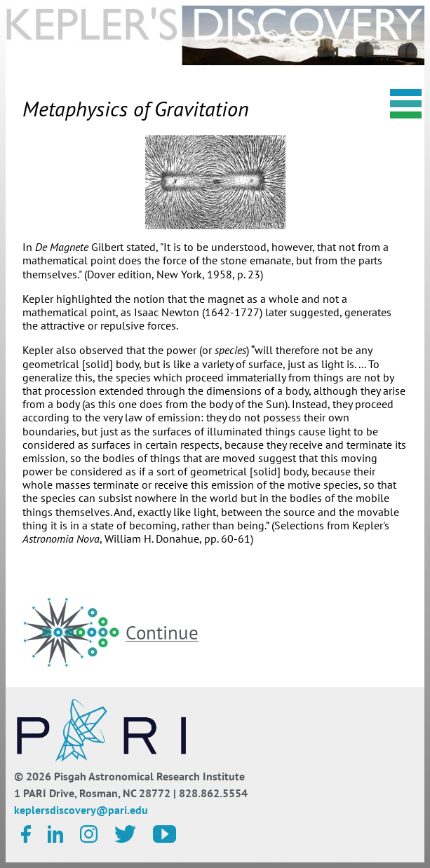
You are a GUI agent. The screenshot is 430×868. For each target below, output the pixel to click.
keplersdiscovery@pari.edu (81, 810)
